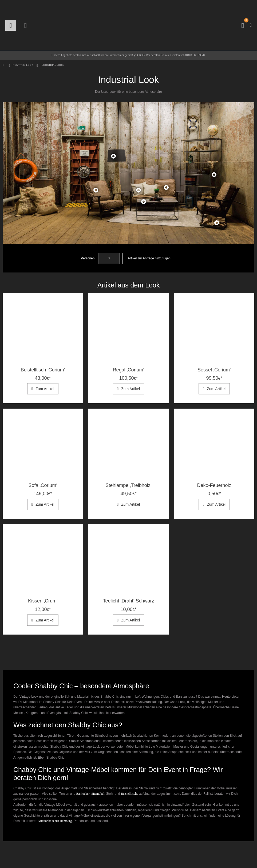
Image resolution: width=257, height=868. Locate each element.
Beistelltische (130, 794)
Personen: (88, 258)
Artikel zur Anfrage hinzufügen (149, 258)
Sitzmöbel (98, 794)
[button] (11, 25)
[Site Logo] (129, 25)
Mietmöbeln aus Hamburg (55, 821)
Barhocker (83, 794)
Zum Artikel (45, 389)
